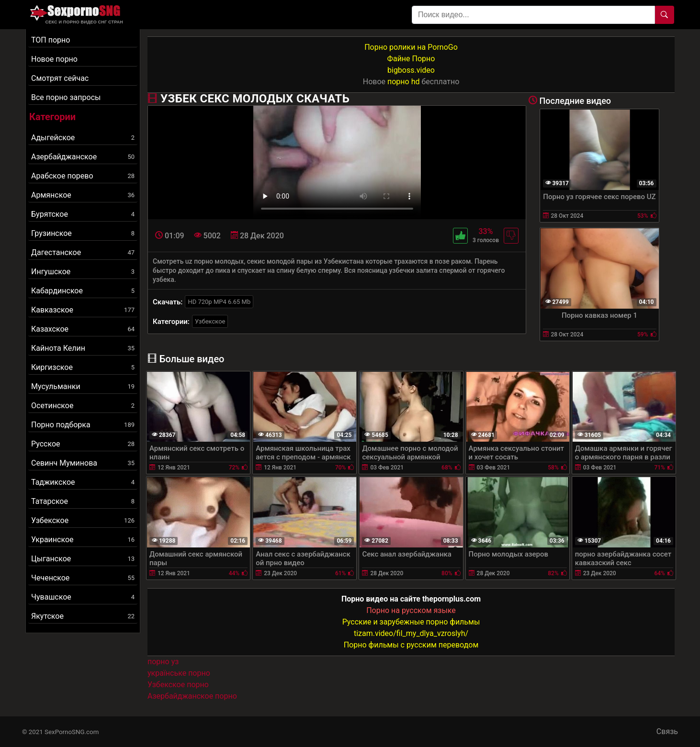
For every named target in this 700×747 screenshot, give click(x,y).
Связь (667, 731)
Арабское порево (83, 176)
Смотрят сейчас (60, 78)
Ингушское (83, 272)
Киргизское (83, 367)
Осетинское (83, 406)
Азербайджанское (83, 157)
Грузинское (83, 233)
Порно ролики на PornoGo (411, 47)
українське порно (179, 673)
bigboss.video (411, 70)
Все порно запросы (66, 97)
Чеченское (83, 578)
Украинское (83, 540)
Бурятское (83, 214)
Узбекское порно (178, 685)
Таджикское (83, 482)
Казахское (83, 329)
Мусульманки (83, 386)
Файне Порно (411, 59)
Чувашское (83, 597)
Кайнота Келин (83, 348)
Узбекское (83, 520)
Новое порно (54, 59)
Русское (83, 444)
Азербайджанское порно (192, 696)
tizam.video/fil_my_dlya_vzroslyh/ (411, 633)
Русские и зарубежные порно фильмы (411, 622)
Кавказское (83, 310)
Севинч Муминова (83, 463)
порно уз (163, 662)
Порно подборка (83, 425)
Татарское (83, 501)
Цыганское (83, 559)
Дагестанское (83, 252)
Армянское (83, 195)
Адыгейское (83, 138)
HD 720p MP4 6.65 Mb (219, 302)
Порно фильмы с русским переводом (411, 645)
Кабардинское (83, 291)
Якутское (83, 616)
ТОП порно (51, 40)
